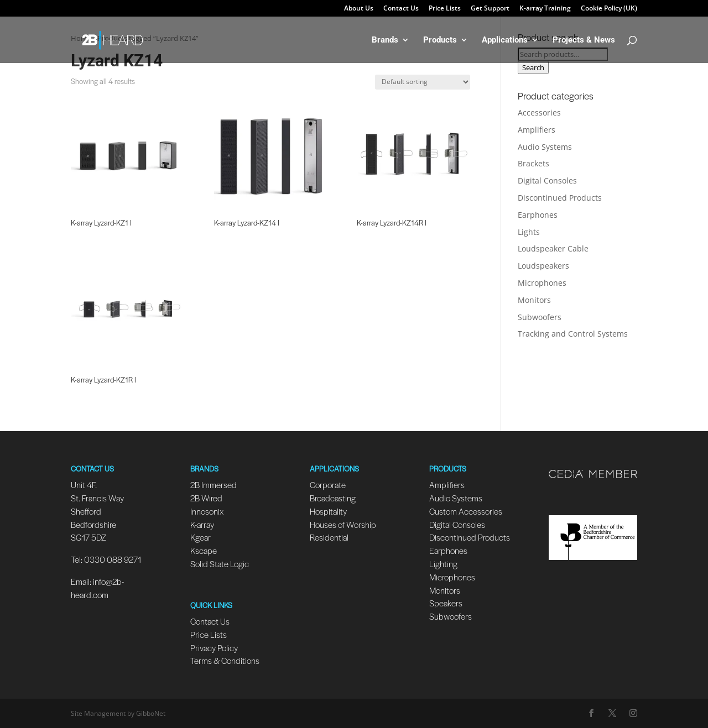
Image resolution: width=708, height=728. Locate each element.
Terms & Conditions (225, 660)
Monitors (534, 300)
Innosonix (207, 511)
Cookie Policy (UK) (609, 9)
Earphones (538, 215)
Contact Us (401, 9)
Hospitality (328, 511)
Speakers (446, 603)
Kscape (204, 550)
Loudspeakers (543, 266)
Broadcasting (333, 498)
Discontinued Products (560, 198)
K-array (202, 524)
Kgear (201, 537)
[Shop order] (423, 82)
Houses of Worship (343, 524)
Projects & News (584, 40)
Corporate (328, 485)
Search (533, 67)
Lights (529, 232)
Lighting (443, 564)
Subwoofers (540, 317)
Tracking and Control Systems (573, 334)
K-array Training (545, 9)
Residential (329, 537)
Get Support (490, 9)
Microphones (542, 283)
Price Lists (445, 9)
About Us (359, 9)
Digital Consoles (547, 180)
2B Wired (206, 498)
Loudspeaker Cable (553, 248)
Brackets (533, 163)
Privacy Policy (214, 648)
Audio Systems (545, 147)
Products (440, 40)
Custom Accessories (467, 511)
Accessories (539, 112)
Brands (385, 40)
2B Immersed (214, 485)
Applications (505, 40)
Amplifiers (537, 130)
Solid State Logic (220, 564)
